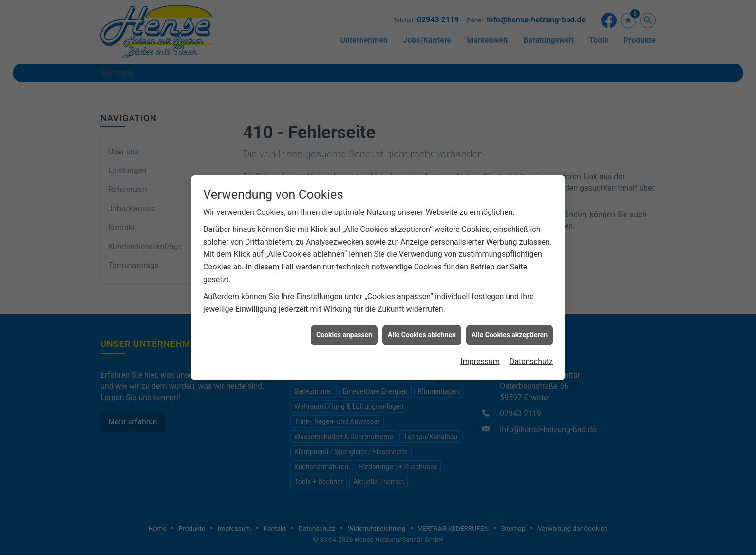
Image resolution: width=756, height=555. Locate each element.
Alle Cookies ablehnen (422, 331)
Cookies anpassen (344, 331)
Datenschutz (531, 357)
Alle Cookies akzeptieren (510, 331)
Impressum (480, 357)
